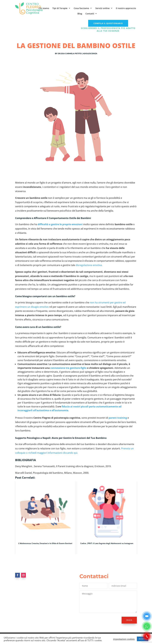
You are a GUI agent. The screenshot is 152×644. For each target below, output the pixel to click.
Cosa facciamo (81, 8)
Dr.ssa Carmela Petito (70, 53)
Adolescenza (90, 53)
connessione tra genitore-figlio (68, 368)
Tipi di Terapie (60, 8)
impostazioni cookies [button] (124, 639)
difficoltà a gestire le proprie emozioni (60, 224)
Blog (80, 14)
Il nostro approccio (126, 8)
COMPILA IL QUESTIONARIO (108, 23)
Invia (129, 620)
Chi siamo (44, 8)
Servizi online (102, 8)
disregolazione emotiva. (89, 265)
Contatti (90, 14)
